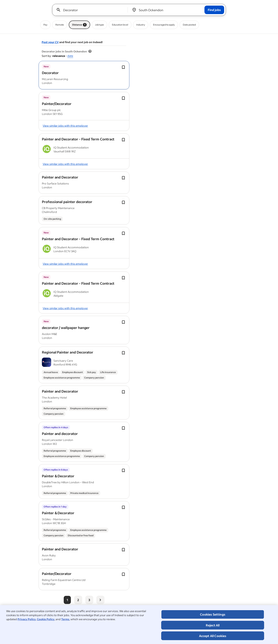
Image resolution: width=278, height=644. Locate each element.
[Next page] (100, 600)
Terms (65, 619)
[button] (50, 73)
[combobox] (91, 10)
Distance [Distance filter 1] (79, 25)
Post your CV (50, 42)
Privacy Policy (27, 619)
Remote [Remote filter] (60, 25)
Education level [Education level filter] (120, 25)
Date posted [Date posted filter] (189, 25)
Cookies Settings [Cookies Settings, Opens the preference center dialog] (213, 614)
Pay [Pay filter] (45, 25)
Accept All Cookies (213, 636)
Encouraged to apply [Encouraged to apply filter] (164, 25)
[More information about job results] (90, 51)
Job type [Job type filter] (99, 25)
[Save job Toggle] (123, 67)
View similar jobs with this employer (65, 126)
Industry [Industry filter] (141, 25)
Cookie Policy (46, 619)
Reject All (213, 625)
